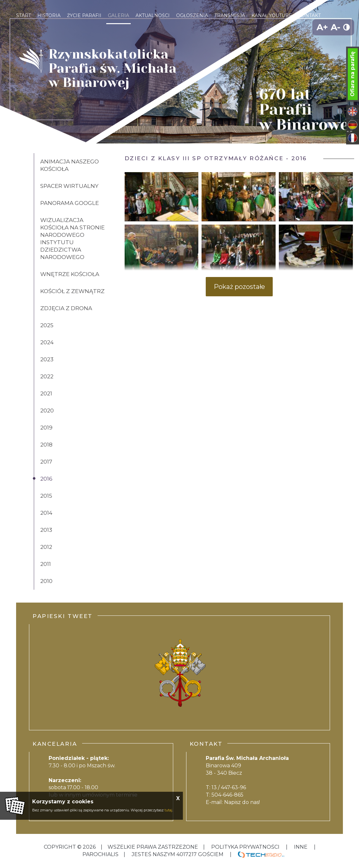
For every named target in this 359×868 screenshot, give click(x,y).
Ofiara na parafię (352, 74)
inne (301, 847)
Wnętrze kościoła (70, 274)
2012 (46, 547)
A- (335, 27)
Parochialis (100, 854)
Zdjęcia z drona (66, 308)
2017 (46, 462)
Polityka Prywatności (245, 847)
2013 (46, 530)
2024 (47, 342)
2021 (46, 393)
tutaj (168, 810)
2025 (47, 325)
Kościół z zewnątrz (72, 291)
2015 (46, 496)
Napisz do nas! (242, 802)
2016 (46, 479)
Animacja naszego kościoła (70, 165)
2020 (47, 411)
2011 (46, 564)
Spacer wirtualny (69, 186)
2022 (47, 376)
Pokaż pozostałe (239, 287)
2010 (46, 581)
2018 (46, 445)
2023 (47, 359)
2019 (46, 428)
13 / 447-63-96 (229, 787)
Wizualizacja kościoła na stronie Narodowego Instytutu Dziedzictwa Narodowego (72, 239)
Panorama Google (70, 203)
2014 (46, 513)
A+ (322, 27)
